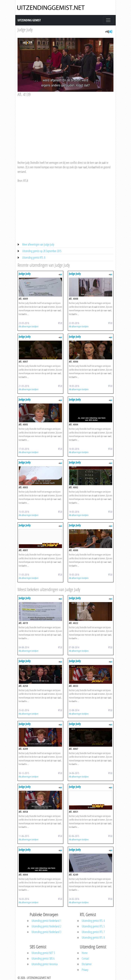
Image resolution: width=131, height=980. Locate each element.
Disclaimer (87, 964)
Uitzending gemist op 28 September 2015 (42, 251)
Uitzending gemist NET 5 (43, 953)
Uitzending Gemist (29, 20)
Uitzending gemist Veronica (45, 964)
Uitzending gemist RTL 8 (34, 258)
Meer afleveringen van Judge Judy (38, 244)
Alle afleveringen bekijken (29, 326)
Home (85, 953)
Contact (85, 958)
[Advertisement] (65, 125)
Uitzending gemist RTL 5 (93, 926)
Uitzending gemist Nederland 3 (46, 932)
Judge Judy (25, 29)
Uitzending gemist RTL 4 (93, 921)
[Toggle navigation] (108, 20)
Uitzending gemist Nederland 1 (46, 921)
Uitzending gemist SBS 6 (43, 958)
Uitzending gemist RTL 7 (93, 932)
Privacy (85, 970)
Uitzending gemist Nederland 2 (46, 926)
